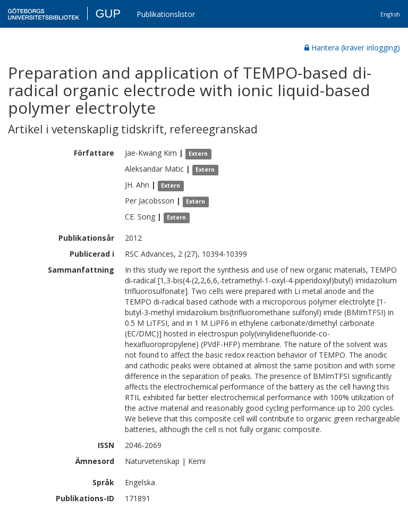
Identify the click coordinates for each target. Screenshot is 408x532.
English (390, 14)
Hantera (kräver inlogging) (352, 48)
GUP (108, 14)
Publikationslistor (166, 14)
